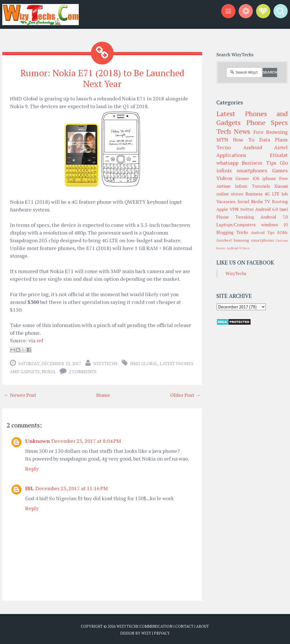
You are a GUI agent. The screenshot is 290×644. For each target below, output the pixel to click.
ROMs (282, 233)
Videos (224, 178)
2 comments (83, 371)
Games (280, 170)
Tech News (233, 131)
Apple (222, 209)
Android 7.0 (274, 217)
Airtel (281, 147)
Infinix (241, 186)
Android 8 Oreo (238, 248)
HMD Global (144, 363)
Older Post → (185, 395)
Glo (284, 163)
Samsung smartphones (254, 240)
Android (253, 147)
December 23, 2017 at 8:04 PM (86, 441)
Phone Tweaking (235, 217)
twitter (247, 209)
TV (267, 201)
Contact (184, 626)
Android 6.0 (266, 209)
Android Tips (263, 233)
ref (40, 340)
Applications (231, 155)
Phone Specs (267, 122)
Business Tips (259, 163)
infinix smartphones (242, 170)
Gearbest (224, 240)
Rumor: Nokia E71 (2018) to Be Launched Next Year (102, 78)
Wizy (146, 633)
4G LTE (272, 194)
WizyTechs (105, 363)
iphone (269, 178)
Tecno (224, 147)
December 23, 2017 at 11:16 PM (72, 488)
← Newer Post (20, 395)
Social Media (250, 201)
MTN (222, 140)
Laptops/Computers (236, 225)
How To (243, 140)
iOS (256, 178)
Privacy (162, 633)
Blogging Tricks (232, 232)
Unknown (37, 441)
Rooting (280, 201)
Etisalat (279, 155)
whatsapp (227, 163)
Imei (284, 209)
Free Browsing (270, 132)
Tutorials (261, 186)
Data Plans (273, 140)
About (203, 626)
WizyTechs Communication (145, 626)
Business (254, 194)
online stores (230, 194)
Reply (32, 468)
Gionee (242, 178)
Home (103, 395)
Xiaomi (281, 186)
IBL (29, 488)
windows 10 (275, 225)
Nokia (49, 371)
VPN (234, 209)
